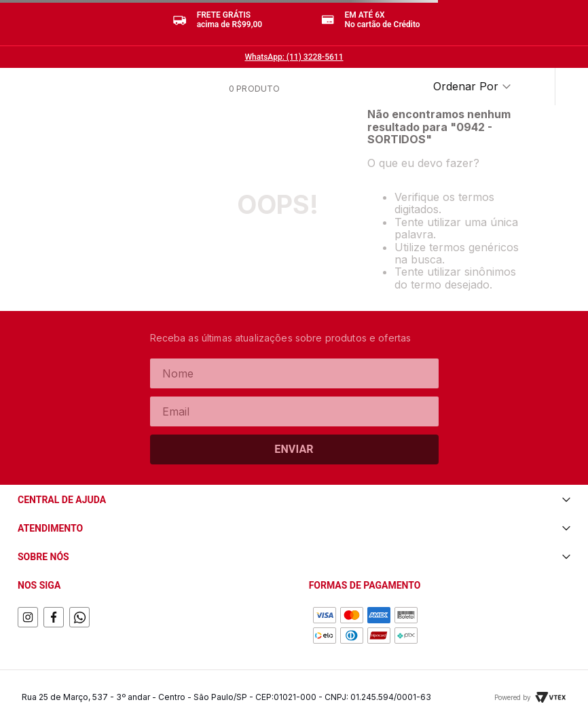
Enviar (294, 449)
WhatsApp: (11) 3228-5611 (294, 57)
